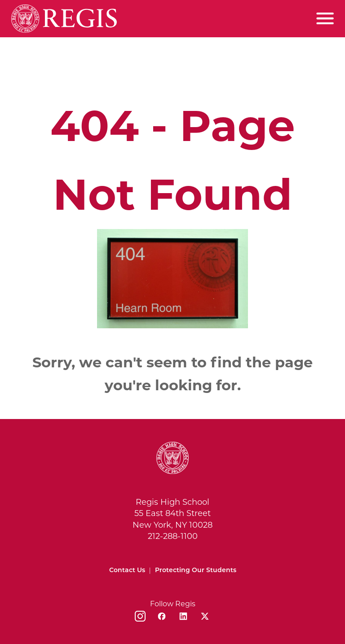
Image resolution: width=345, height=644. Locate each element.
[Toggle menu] (325, 18)
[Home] (64, 19)
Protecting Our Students (196, 570)
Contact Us (127, 570)
